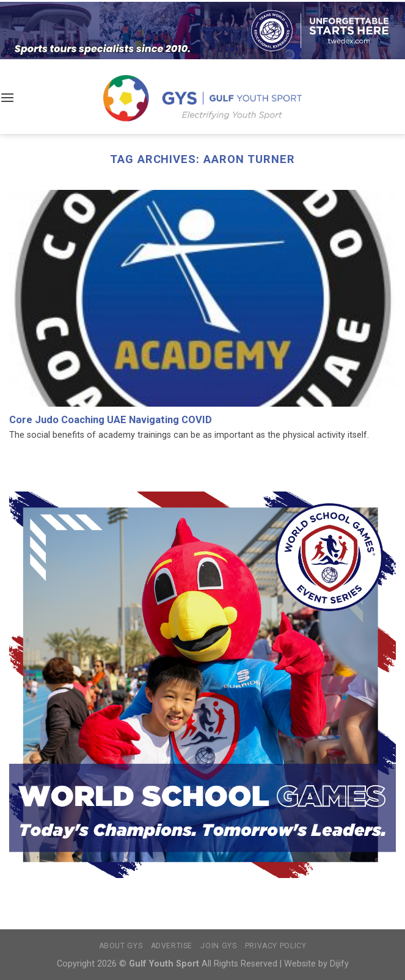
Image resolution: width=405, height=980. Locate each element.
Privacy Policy (276, 946)
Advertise (172, 946)
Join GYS (218, 946)
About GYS (121, 946)
